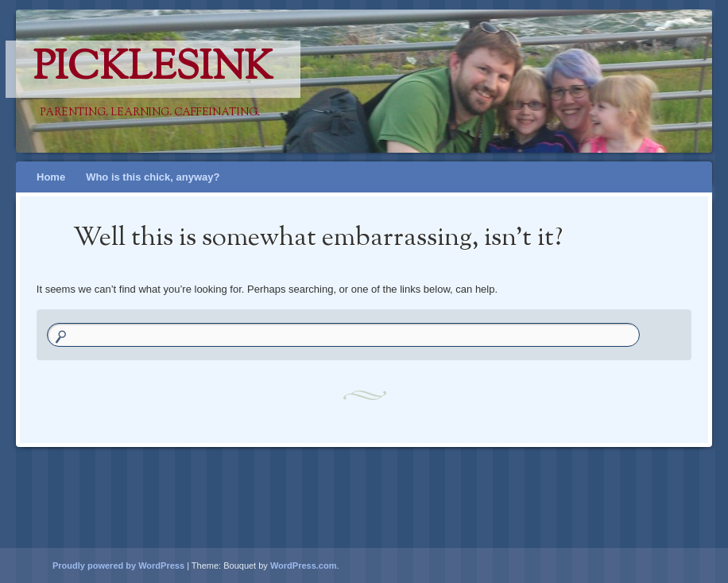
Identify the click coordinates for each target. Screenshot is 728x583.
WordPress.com (304, 566)
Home (51, 177)
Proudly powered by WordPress (118, 566)
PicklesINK (153, 69)
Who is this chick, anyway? (153, 177)
